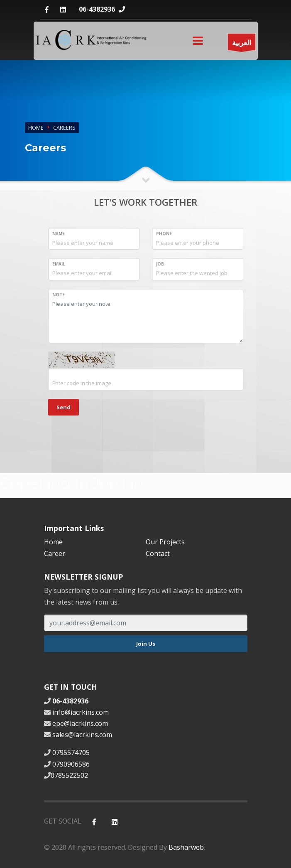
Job (160, 264)
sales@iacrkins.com (82, 735)
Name (59, 234)
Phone (164, 234)
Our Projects (165, 542)
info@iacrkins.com (81, 712)
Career (55, 553)
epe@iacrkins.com (80, 723)
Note (59, 295)
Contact (158, 553)
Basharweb (186, 847)
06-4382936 (97, 9)
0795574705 (71, 752)
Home (36, 128)
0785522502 (69, 775)
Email (59, 264)
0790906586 (71, 764)
